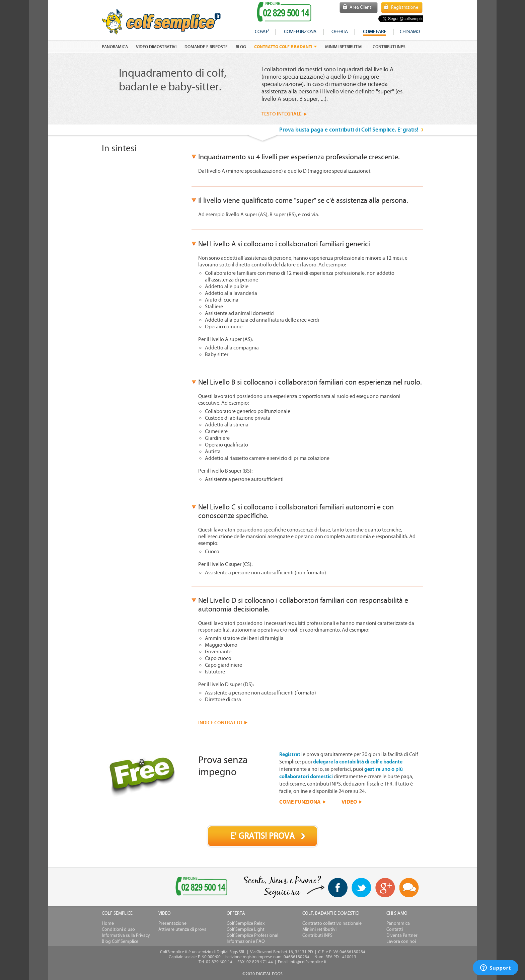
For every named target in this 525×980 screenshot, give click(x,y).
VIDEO (349, 802)
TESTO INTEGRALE (282, 114)
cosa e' (262, 32)
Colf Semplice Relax (246, 923)
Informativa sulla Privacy (126, 935)
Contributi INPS (389, 47)
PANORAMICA (115, 47)
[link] (128, 887)
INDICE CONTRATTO (220, 723)
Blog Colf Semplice (120, 942)
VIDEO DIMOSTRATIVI (156, 47)
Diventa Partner (402, 935)
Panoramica (398, 923)
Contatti (395, 929)
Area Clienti (361, 7)
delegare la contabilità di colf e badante (358, 762)
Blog (241, 47)
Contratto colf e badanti (283, 47)
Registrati (290, 754)
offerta (340, 32)
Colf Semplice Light (246, 929)
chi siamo (410, 32)
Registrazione (405, 7)
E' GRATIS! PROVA (262, 836)
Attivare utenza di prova (182, 929)
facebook (338, 888)
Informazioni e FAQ (246, 942)
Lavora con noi (401, 942)
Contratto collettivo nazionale (332, 923)
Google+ (385, 888)
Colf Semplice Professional (252, 935)
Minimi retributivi (344, 47)
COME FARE (374, 32)
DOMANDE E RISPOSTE (206, 47)
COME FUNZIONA (300, 802)
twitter (361, 888)
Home (108, 923)
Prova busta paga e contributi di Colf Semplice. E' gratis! (349, 130)
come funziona (300, 32)
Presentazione (172, 923)
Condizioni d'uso (118, 929)
